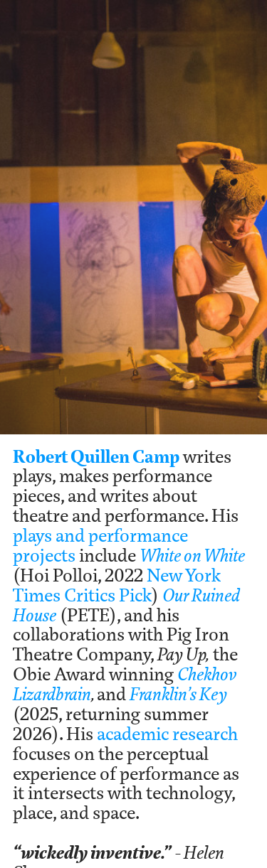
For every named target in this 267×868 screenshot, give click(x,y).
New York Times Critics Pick (117, 585)
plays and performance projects (100, 545)
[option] (133, 217)
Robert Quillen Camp (96, 456)
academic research (167, 734)
